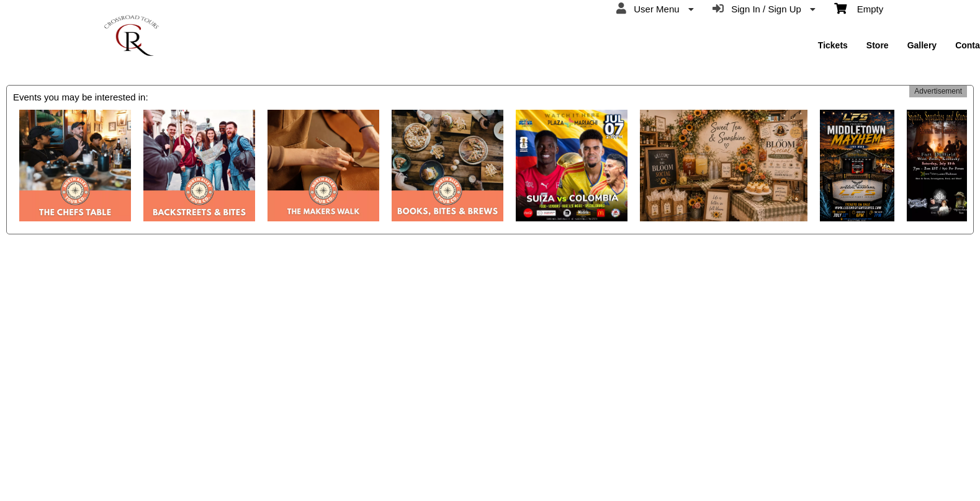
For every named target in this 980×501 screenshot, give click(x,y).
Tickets (833, 45)
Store (878, 45)
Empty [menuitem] (859, 8)
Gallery (922, 45)
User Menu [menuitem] (655, 9)
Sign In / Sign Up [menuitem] (764, 9)
